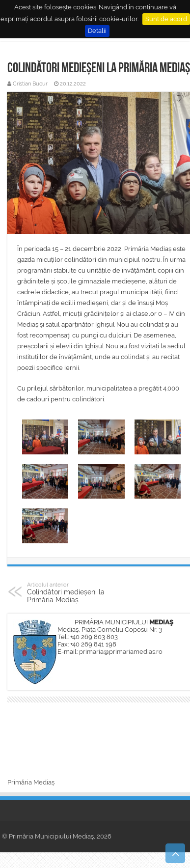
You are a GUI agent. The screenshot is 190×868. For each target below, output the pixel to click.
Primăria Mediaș (31, 782)
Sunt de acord (166, 19)
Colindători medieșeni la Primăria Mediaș (77, 592)
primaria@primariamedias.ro (121, 652)
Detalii (97, 31)
